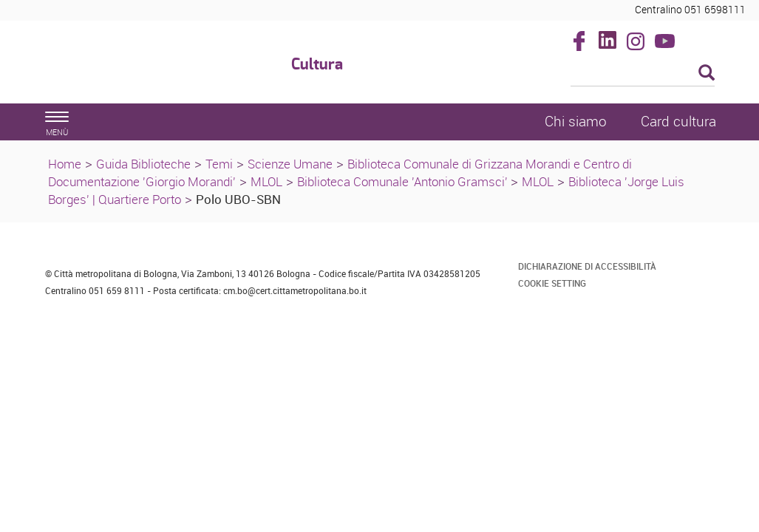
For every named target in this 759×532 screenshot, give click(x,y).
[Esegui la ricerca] (707, 74)
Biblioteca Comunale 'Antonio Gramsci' (404, 181)
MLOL (266, 181)
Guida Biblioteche (143, 164)
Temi (219, 164)
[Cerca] (643, 74)
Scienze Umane (290, 164)
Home (65, 164)
